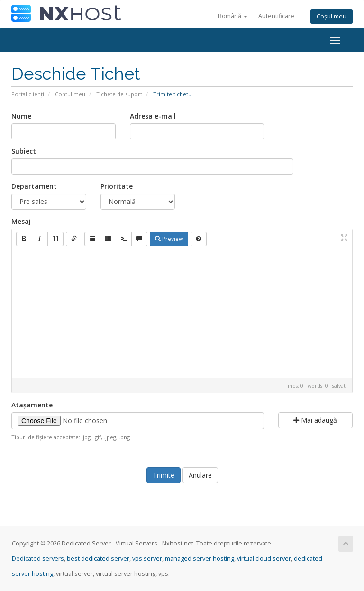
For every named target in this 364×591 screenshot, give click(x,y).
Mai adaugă (315, 420)
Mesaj (21, 221)
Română (233, 16)
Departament (34, 186)
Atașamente (32, 405)
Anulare (200, 475)
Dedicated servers (38, 559)
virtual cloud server (264, 559)
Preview (169, 239)
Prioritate (117, 186)
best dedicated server (98, 559)
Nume (21, 116)
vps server (147, 559)
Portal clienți (28, 94)
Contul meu (70, 94)
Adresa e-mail (153, 116)
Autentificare (276, 16)
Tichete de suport (119, 94)
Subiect (24, 151)
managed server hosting (200, 559)
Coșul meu (332, 16)
